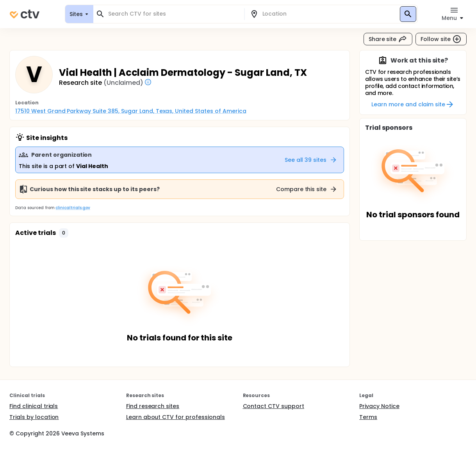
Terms (368, 417)
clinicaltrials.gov (73, 208)
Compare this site (307, 189)
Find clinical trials (34, 406)
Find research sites (153, 406)
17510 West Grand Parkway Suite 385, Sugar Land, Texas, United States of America (131, 111)
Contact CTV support (274, 406)
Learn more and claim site (413, 104)
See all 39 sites (311, 160)
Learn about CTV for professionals (176, 417)
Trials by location (34, 417)
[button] (64, 233)
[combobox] (173, 14)
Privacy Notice (379, 406)
